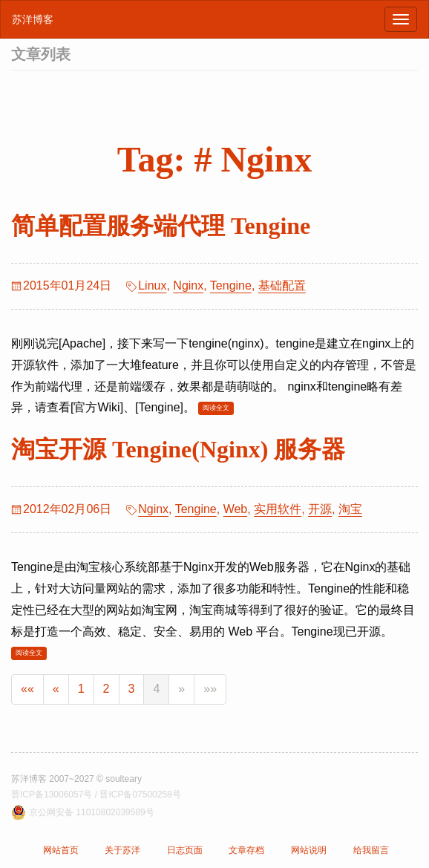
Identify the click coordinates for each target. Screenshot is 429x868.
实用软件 (278, 509)
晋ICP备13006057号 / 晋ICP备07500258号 (96, 794)
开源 (320, 509)
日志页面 (185, 850)
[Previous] (56, 689)
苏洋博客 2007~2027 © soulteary (76, 779)
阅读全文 (216, 408)
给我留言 (371, 850)
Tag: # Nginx (214, 159)
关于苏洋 (122, 850)
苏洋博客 (33, 19)
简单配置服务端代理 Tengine (161, 226)
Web (236, 509)
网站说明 (309, 850)
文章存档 (246, 850)
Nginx (188, 285)
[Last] (210, 689)
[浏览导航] (401, 19)
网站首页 (61, 850)
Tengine (231, 285)
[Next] (181, 689)
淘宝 (350, 509)
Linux (152, 285)
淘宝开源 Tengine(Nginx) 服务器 (178, 449)
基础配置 (282, 285)
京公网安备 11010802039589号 (92, 812)
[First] (27, 689)
